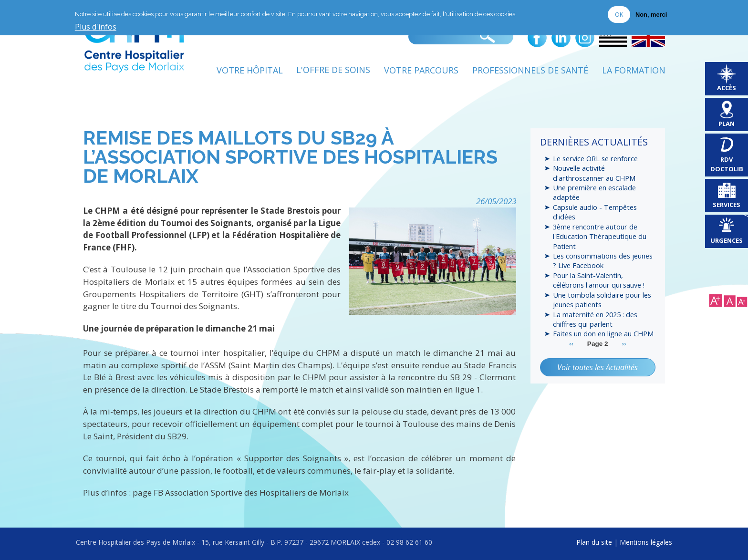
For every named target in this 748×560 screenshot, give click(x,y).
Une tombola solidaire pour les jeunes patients (602, 300)
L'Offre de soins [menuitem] (333, 70)
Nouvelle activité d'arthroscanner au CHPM (594, 173)
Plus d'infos (96, 27)
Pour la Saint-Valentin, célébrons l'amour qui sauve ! (599, 280)
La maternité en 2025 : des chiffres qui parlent (595, 319)
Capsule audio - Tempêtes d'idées (595, 212)
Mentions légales (646, 542)
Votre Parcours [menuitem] (421, 70)
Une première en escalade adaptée (594, 192)
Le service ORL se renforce (595, 158)
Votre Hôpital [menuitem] (249, 70)
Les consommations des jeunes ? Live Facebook (603, 261)
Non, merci (651, 15)
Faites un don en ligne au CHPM (603, 334)
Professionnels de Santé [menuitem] (530, 70)
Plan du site (594, 542)
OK (619, 14)
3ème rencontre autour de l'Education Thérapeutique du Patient (600, 236)
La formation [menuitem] (634, 70)
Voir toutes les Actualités (597, 367)
